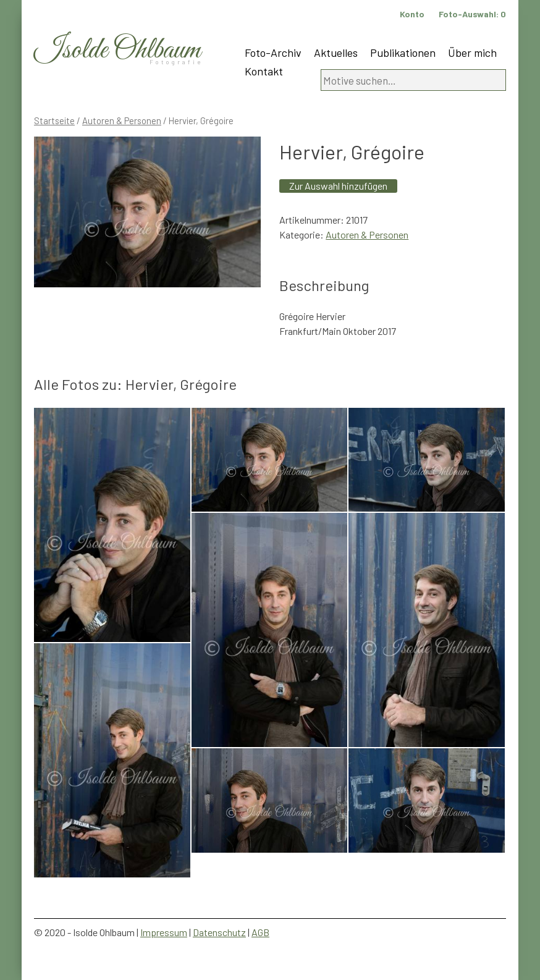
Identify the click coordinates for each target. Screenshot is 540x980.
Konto (412, 14)
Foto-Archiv (273, 53)
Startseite (54, 120)
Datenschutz (219, 932)
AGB (260, 932)
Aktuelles (336, 53)
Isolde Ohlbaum (117, 50)
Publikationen (403, 53)
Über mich (472, 53)
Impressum (164, 932)
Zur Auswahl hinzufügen (338, 186)
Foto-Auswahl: (472, 14)
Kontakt (264, 71)
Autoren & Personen (122, 120)
